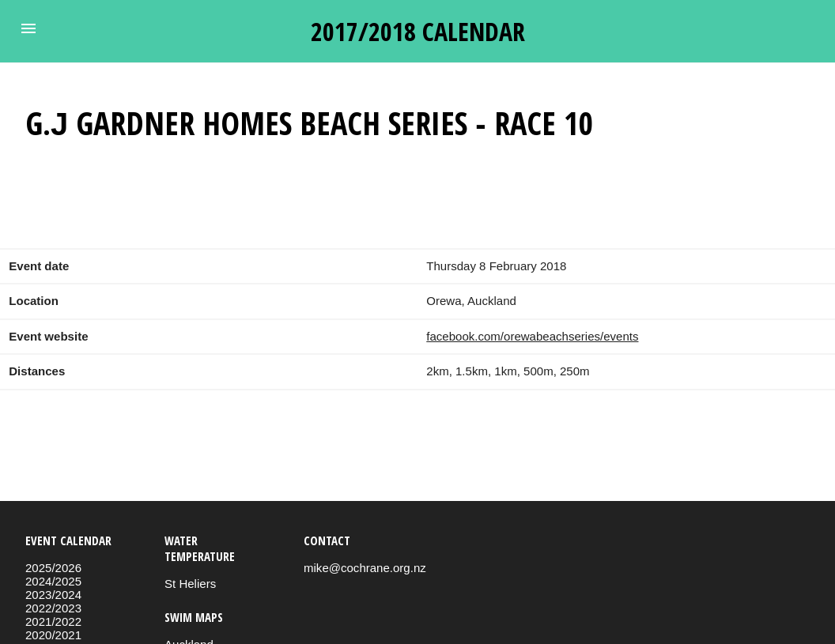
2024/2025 (53, 581)
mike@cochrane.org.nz (365, 568)
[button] (28, 28)
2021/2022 (53, 621)
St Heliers (190, 584)
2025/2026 (53, 568)
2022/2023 (53, 608)
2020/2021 (53, 635)
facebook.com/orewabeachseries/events (532, 336)
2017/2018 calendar (418, 31)
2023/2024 (53, 595)
